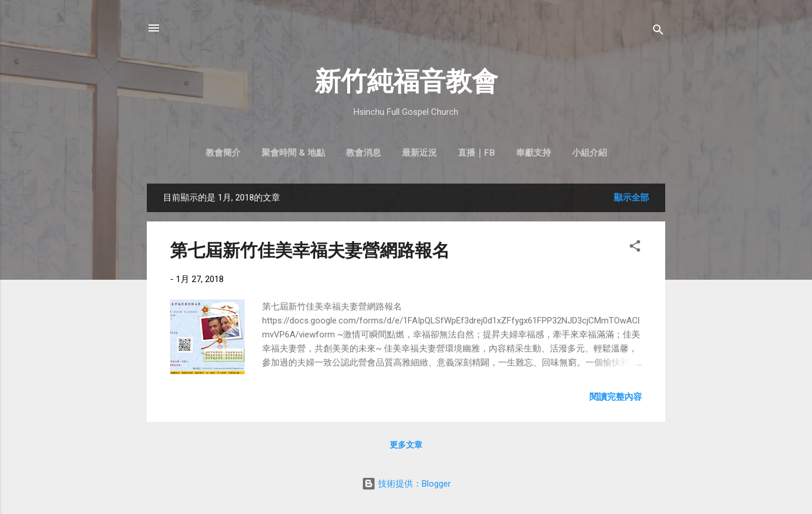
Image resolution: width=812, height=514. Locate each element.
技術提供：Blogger (406, 484)
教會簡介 (223, 153)
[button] (635, 248)
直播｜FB (476, 153)
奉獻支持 (534, 153)
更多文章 (406, 445)
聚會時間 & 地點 (293, 153)
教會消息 (363, 153)
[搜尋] (658, 32)
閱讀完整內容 (616, 397)
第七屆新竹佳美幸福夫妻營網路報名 (310, 250)
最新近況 (419, 153)
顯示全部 (631, 198)
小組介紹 (589, 153)
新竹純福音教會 (406, 81)
